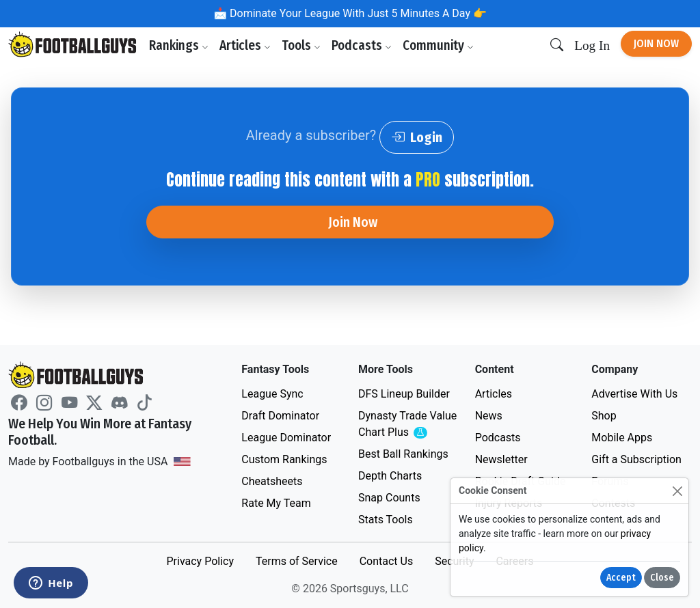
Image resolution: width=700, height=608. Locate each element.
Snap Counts (389, 498)
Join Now (656, 43)
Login (417, 137)
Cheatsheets (272, 481)
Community (438, 45)
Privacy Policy (200, 561)
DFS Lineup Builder (404, 394)
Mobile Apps (622, 438)
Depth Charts (390, 476)
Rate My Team (276, 503)
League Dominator (286, 438)
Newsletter (501, 459)
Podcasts (362, 45)
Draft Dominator (280, 416)
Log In (592, 45)
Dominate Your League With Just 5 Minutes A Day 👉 (357, 13)
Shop (604, 416)
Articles (245, 45)
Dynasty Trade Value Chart (408, 425)
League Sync (272, 394)
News (489, 416)
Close (662, 578)
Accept (621, 578)
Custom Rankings (284, 459)
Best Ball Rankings (403, 454)
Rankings (179, 45)
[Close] (677, 491)
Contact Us (387, 561)
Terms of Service (297, 561)
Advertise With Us (634, 394)
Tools (301, 45)
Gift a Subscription (636, 459)
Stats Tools (386, 520)
